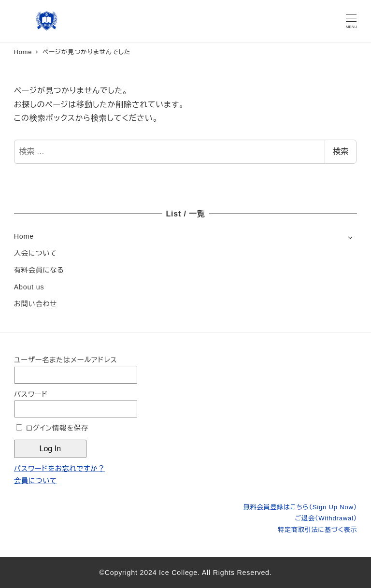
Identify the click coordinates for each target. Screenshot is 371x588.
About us (29, 287)
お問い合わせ (36, 304)
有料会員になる (39, 270)
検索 (341, 151)
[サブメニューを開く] (350, 237)
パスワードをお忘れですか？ (59, 469)
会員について (36, 481)
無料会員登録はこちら (300, 507)
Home (24, 236)
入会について (36, 253)
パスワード (31, 394)
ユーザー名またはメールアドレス (66, 360)
